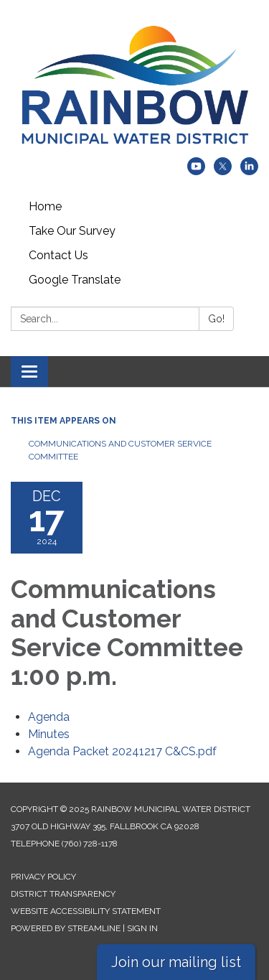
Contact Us (58, 255)
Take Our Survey (72, 231)
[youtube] (196, 171)
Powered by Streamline (66, 928)
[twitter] (223, 171)
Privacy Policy (43, 877)
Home (45, 206)
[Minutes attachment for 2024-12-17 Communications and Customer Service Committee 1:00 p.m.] (49, 734)
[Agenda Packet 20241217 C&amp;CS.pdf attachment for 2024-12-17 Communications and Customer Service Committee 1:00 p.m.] (122, 751)
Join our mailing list (176, 962)
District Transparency (63, 894)
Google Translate (75, 280)
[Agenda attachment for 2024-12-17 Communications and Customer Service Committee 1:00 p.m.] (49, 717)
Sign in (142, 928)
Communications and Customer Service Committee (120, 450)
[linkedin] (249, 171)
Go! (216, 319)
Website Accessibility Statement (86, 911)
